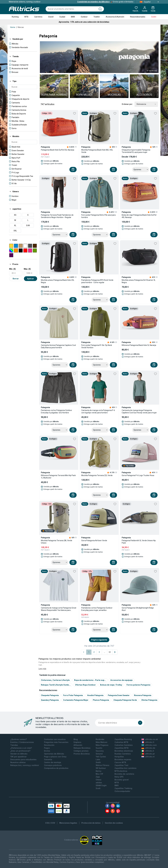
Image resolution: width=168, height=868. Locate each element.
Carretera (38, 17)
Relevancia (146, 104)
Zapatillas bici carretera (125, 768)
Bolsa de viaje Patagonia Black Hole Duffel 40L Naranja (139, 216)
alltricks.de (148, 748)
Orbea (99, 780)
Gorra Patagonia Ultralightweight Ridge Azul (138, 609)
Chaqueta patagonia (50, 695)
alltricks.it (148, 751)
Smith (98, 762)
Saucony (100, 751)
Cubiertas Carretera (124, 745)
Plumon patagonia (101, 700)
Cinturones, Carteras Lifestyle (55, 680)
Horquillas (119, 757)
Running (15, 17)
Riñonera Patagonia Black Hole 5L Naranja (139, 345)
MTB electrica (121, 771)
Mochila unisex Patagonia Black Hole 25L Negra (58, 281)
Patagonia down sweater (119, 695)
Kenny (99, 771)
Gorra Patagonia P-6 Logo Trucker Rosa (138, 475)
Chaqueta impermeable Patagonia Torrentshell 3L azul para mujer (136, 151)
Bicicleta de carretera (124, 774)
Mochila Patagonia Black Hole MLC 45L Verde (97, 151)
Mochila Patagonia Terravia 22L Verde (97, 475)
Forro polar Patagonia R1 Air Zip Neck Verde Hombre (97, 346)
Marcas (21, 27)
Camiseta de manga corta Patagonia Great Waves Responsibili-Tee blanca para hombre (59, 609)
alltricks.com (149, 745)
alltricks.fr (148, 742)
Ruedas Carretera (123, 754)
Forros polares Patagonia (138, 685)
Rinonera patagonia (143, 695)
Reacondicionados (138, 17)
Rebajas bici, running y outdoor (25, 765)
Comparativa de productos (56, 768)
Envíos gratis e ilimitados (105, 2)
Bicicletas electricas (124, 751)
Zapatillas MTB (121, 748)
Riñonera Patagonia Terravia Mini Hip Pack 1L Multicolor (58, 477)
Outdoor (84, 17)
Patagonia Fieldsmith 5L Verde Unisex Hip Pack (139, 542)
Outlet (154, 17)
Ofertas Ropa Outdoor (85, 685)
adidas (99, 783)
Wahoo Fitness (102, 765)
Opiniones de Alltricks (54, 754)
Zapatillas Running (123, 739)
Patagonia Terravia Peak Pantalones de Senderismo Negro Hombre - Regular (57, 216)
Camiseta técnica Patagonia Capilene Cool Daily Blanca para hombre (58, 346)
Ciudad (62, 17)
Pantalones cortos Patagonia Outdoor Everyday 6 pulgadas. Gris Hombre (56, 411)
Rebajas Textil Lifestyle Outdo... (56, 685)
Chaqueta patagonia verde (125, 700)
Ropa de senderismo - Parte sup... (90, 680)
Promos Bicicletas (82, 754)
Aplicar (30, 279)
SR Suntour (101, 768)
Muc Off (99, 774)
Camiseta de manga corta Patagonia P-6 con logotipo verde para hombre (98, 411)
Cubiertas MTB (121, 742)
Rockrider (100, 739)
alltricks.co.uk (150, 739)
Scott (98, 788)
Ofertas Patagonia (149, 700)
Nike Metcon (102, 742)
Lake (98, 759)
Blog (76, 739)
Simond (99, 754)
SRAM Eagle (101, 785)
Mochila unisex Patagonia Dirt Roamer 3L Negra (139, 281)
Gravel (51, 17)
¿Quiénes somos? (18, 739)
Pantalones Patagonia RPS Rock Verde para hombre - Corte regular (97, 281)
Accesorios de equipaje (121, 680)
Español (148, 2)
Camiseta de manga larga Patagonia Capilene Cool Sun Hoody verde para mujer (139, 411)
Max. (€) (27, 269)
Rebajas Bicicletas (82, 748)
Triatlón (97, 17)
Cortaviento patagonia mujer (76, 700)
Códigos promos (81, 751)
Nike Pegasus (102, 745)
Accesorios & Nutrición (115, 17)
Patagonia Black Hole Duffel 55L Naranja (58, 150)
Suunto (99, 748)
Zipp (98, 777)
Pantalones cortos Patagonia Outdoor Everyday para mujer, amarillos (97, 609)
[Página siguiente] (115, 652)
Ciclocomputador (122, 791)
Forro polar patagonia (73, 695)
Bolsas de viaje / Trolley (111, 685)
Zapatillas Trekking (123, 788)
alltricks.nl (148, 757)
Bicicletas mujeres (123, 759)
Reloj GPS (119, 777)
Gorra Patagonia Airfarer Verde (94, 541)
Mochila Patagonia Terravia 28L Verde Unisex (57, 542)
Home (13, 27)
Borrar (16, 279)
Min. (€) (12, 269)
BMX (73, 17)
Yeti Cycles (101, 757)
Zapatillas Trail (121, 765)
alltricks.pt (148, 754)
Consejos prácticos (53, 765)
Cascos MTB (120, 762)
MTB (26, 17)
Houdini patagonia (95, 695)
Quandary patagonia (50, 700)
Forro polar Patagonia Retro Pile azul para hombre (98, 216)
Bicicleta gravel (122, 780)
